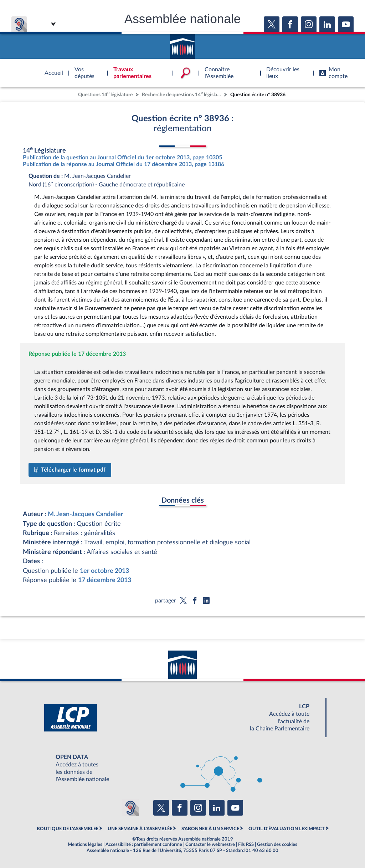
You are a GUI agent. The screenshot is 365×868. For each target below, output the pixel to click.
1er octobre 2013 (104, 571)
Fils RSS (246, 844)
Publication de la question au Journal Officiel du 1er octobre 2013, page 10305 (122, 158)
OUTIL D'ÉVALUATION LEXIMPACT (287, 829)
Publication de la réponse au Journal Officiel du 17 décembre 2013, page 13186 (124, 164)
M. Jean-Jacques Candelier (86, 514)
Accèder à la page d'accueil (182, 44)
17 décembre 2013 (105, 580)
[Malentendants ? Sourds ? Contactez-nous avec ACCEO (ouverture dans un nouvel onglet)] (130, 808)
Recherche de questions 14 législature (182, 94)
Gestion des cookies (277, 844)
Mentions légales (85, 844)
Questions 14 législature (105, 94)
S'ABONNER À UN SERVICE (210, 829)
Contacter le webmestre (210, 844)
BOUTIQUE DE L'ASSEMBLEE (68, 829)
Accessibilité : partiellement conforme (144, 844)
